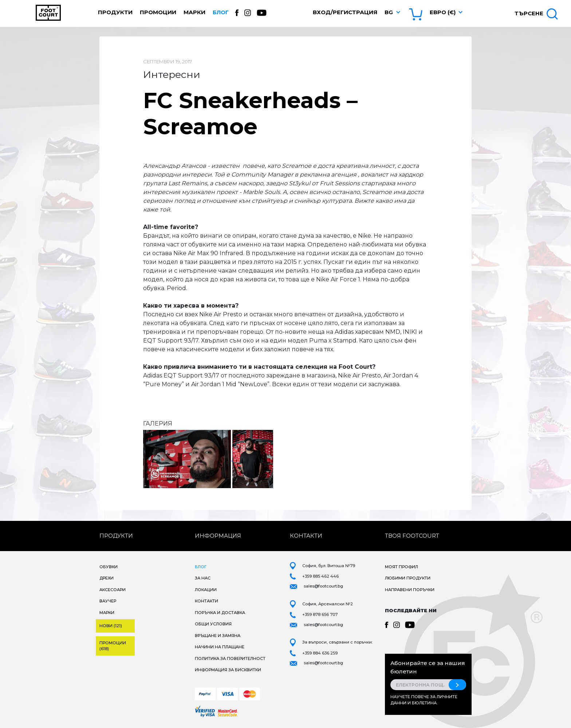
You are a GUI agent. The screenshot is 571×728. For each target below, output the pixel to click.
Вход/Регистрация (345, 12)
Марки (194, 12)
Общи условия (213, 624)
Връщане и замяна (218, 636)
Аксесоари (113, 590)
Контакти (206, 601)
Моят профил (401, 567)
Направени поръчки (410, 590)
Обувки (109, 567)
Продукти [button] (115, 12)
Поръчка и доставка (220, 613)
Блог (221, 12)
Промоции (158, 12)
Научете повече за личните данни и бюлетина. (424, 700)
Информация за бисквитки (228, 670)
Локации (206, 590)
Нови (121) (111, 626)
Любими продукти (408, 578)
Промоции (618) (113, 646)
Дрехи (107, 578)
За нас (203, 578)
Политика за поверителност (230, 658)
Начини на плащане (220, 647)
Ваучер (108, 601)
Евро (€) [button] (443, 12)
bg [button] (389, 12)
